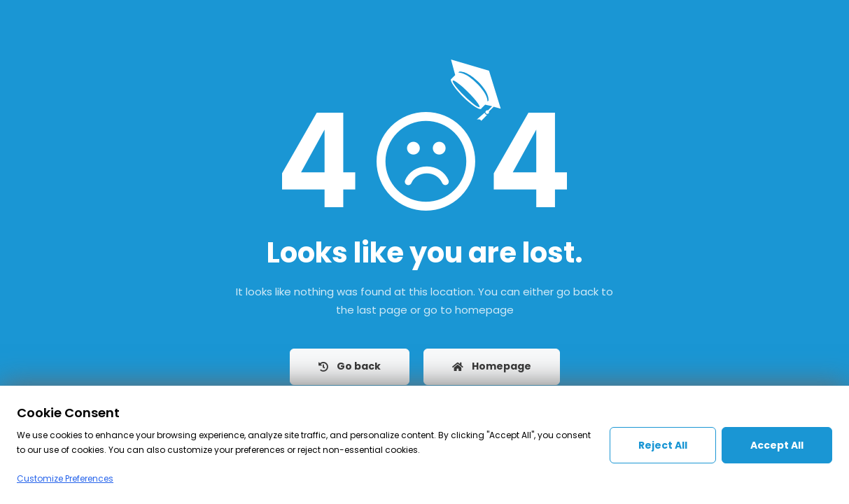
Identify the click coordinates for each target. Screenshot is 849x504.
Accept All (777, 445)
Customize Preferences (65, 478)
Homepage (492, 366)
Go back (350, 366)
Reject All (663, 445)
